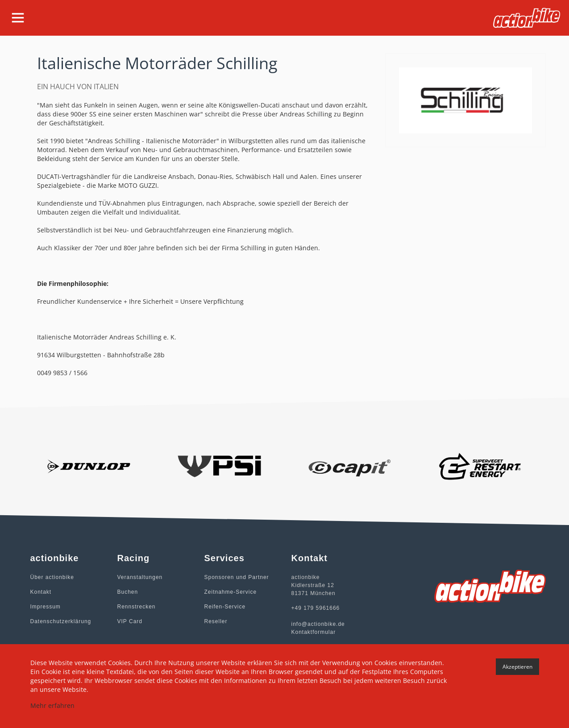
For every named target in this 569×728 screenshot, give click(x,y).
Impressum (46, 607)
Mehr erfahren (52, 705)
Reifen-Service (225, 607)
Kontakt (41, 592)
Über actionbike (52, 577)
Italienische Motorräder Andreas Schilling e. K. (107, 337)
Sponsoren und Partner (237, 577)
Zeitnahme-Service (231, 592)
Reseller (216, 621)
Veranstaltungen (140, 577)
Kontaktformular (314, 632)
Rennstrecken (137, 607)
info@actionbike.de (318, 624)
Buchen (128, 592)
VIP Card (130, 621)
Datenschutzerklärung (61, 621)
